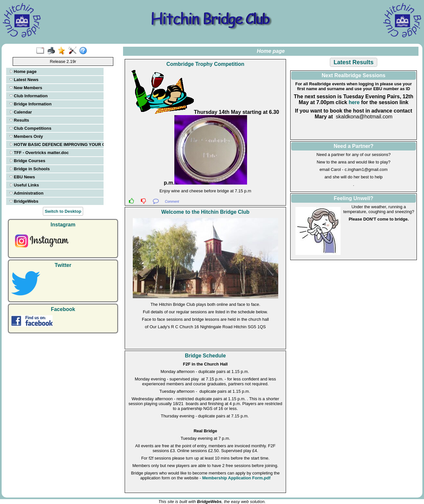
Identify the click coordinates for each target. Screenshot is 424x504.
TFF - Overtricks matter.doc (39, 153)
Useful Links (24, 185)
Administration (26, 193)
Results (19, 120)
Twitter (63, 265)
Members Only (26, 136)
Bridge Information (31, 104)
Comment (172, 202)
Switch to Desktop (63, 211)
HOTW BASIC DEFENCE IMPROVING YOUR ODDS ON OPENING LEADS (56, 144)
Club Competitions (30, 128)
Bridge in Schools (30, 169)
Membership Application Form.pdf (236, 478)
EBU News (22, 177)
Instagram (63, 225)
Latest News (24, 80)
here (355, 102)
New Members (26, 88)
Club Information (29, 96)
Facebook (63, 309)
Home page (23, 72)
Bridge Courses (27, 161)
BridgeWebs (24, 201)
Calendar (21, 112)
